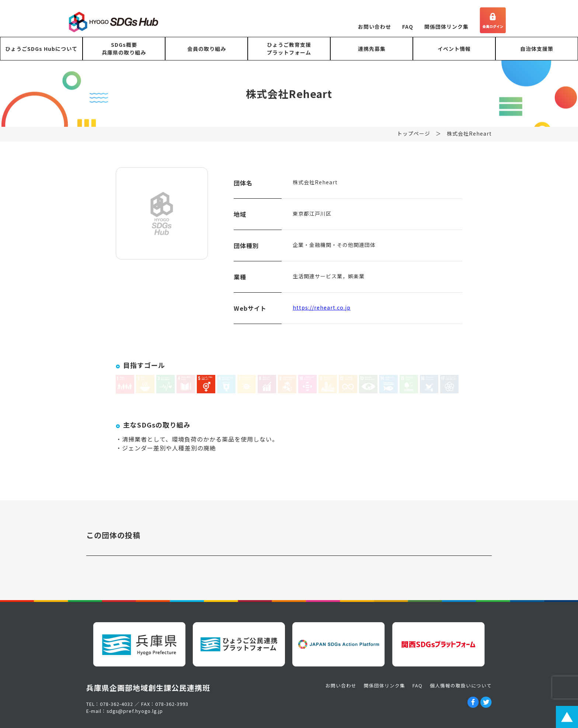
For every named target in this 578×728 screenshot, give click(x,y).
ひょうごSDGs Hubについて (41, 49)
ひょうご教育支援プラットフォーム (289, 48)
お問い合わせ (375, 27)
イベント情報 (454, 49)
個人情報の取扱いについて (461, 685)
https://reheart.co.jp (322, 313)
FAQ (408, 27)
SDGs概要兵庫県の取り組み (124, 48)
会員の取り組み (207, 49)
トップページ (414, 139)
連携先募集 (372, 49)
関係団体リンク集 (446, 27)
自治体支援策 (537, 49)
